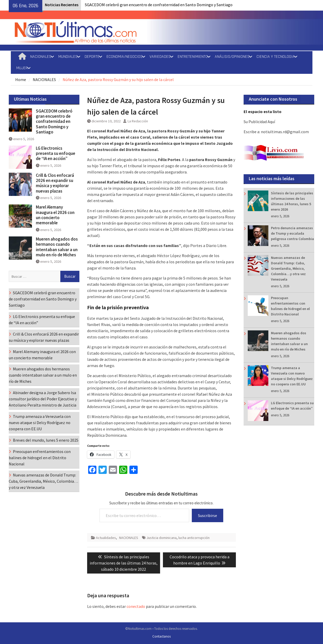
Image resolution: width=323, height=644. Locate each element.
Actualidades (106, 538)
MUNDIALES (68, 57)
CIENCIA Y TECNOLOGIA (276, 57)
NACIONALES (41, 57)
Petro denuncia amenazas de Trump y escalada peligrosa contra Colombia (292, 233)
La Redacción (138, 121)
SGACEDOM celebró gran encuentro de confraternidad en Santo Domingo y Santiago (159, 5)
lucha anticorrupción (194, 538)
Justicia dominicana (161, 538)
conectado (136, 606)
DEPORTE (92, 57)
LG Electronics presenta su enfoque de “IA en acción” (56, 153)
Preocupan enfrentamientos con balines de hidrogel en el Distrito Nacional (40, 458)
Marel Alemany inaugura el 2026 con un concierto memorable (55, 215)
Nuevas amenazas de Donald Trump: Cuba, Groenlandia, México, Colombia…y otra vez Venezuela (288, 268)
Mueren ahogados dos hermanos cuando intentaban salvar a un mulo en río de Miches (57, 247)
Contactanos (161, 636)
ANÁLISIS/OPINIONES (232, 57)
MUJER (22, 68)
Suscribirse (208, 515)
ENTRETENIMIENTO (193, 57)
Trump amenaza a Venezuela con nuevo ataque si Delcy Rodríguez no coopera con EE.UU (40, 423)
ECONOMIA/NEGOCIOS (125, 57)
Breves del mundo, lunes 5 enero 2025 (46, 440)
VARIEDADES (160, 57)
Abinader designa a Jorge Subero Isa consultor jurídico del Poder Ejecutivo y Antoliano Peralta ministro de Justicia (43, 399)
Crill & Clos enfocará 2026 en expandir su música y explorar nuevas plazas (55, 183)
